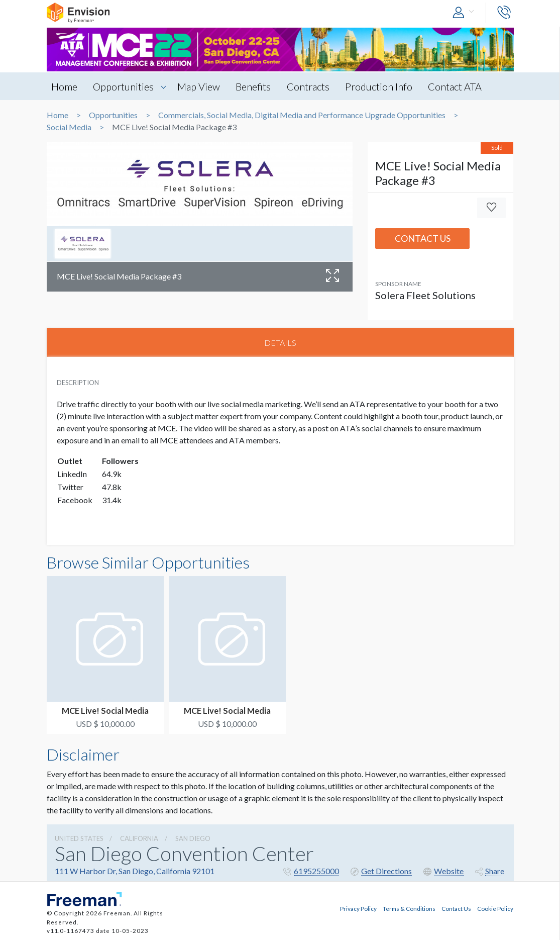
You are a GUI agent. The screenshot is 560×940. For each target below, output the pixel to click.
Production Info (383, 86)
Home (65, 86)
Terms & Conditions (409, 908)
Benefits (256, 86)
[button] (466, 13)
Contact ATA (460, 86)
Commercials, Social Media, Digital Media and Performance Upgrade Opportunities (302, 115)
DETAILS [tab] (280, 343)
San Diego (193, 839)
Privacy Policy (358, 908)
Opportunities (125, 86)
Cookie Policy (495, 908)
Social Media (69, 127)
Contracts (312, 86)
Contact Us (423, 238)
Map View (201, 86)
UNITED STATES (79, 839)
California (139, 839)
